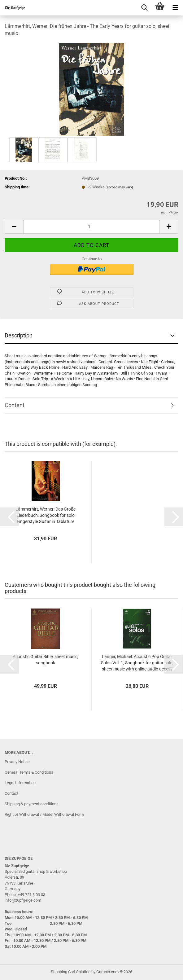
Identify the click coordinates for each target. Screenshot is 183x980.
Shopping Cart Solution (71, 972)
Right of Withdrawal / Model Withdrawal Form (44, 814)
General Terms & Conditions (29, 772)
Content (15, 405)
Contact (11, 793)
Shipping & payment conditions (32, 804)
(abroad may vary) (119, 187)
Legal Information (20, 783)
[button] (14, 227)
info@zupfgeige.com (23, 900)
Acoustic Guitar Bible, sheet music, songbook (46, 660)
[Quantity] (91, 227)
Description (19, 335)
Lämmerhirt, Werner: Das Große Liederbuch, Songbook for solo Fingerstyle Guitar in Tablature (46, 515)
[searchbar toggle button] (144, 8)
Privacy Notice (17, 762)
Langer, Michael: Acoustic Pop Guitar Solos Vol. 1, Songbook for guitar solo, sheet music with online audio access (137, 663)
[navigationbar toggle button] (175, 8)
